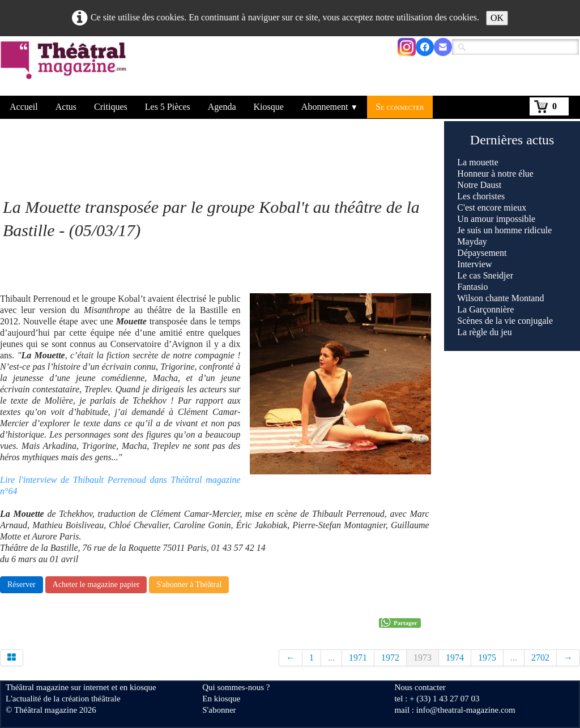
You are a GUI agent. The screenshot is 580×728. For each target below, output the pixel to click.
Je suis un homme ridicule (504, 230)
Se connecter (400, 107)
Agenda (222, 107)
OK (497, 18)
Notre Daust (479, 185)
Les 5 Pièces (168, 107)
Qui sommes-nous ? (236, 687)
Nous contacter (420, 687)
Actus (66, 107)
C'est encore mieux (492, 207)
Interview (474, 264)
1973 (423, 658)
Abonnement (330, 107)
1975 (487, 658)
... (331, 658)
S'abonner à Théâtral (189, 584)
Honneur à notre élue (495, 174)
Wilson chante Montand (500, 298)
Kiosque (269, 107)
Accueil (24, 107)
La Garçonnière (485, 309)
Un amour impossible (496, 219)
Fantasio (472, 287)
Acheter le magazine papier (96, 584)
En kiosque (221, 699)
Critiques (111, 107)
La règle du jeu (484, 332)
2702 (540, 658)
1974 (455, 658)
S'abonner (219, 710)
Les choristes (481, 196)
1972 (390, 658)
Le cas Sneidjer (485, 275)
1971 (358, 658)
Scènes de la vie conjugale (505, 321)
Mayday (472, 241)
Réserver (22, 584)
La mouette (477, 162)
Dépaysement (482, 253)
